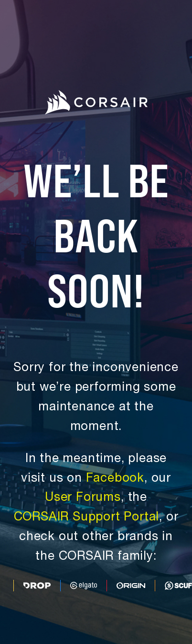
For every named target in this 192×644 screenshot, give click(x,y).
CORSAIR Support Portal (87, 518)
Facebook (115, 479)
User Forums (83, 498)
